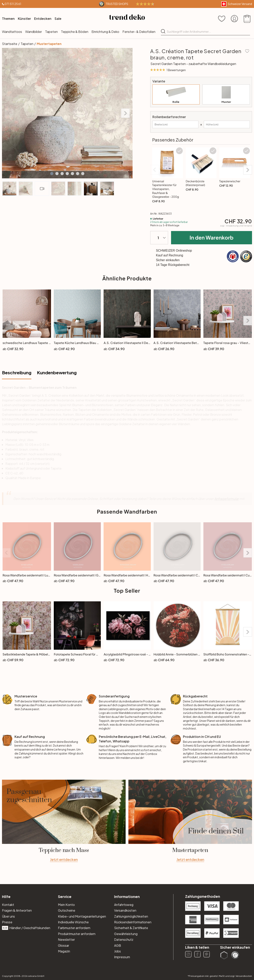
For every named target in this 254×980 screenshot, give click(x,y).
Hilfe (6, 896)
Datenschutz (124, 939)
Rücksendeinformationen (133, 922)
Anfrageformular (227, 499)
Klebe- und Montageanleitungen (82, 916)
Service (65, 896)
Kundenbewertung (57, 373)
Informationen (127, 896)
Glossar (63, 945)
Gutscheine (67, 910)
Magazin (64, 951)
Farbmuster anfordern (74, 928)
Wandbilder (34, 32)
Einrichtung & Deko (105, 32)
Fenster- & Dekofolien (139, 32)
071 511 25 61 (13, 4)
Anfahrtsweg (124, 905)
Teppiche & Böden (75, 32)
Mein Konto (66, 905)
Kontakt (8, 905)
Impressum (122, 957)
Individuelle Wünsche (73, 922)
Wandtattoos (12, 32)
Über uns (8, 916)
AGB (118, 945)
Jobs (117, 951)
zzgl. (236, 226)
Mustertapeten (49, 44)
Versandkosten (125, 910)
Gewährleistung (126, 934)
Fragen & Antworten (17, 910)
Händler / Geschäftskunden (26, 928)
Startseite (10, 44)
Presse (7, 922)
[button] (52, 174)
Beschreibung (17, 373)
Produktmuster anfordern (77, 934)
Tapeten (51, 32)
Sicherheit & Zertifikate (131, 928)
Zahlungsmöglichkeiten (131, 916)
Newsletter (66, 939)
